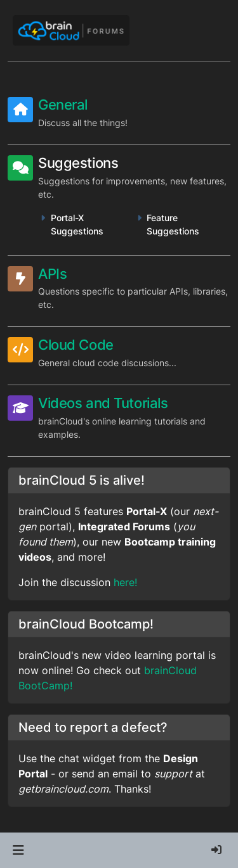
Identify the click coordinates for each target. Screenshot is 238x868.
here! (125, 582)
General (63, 105)
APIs (52, 274)
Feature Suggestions (173, 224)
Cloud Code (76, 345)
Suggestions (78, 163)
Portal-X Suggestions (77, 224)
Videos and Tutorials (103, 403)
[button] (18, 850)
